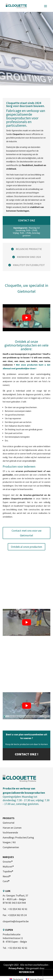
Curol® (6, 881)
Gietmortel (8, 823)
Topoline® (8, 871)
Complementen (11, 847)
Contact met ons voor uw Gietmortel (26, 533)
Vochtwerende (10, 832)
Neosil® (7, 876)
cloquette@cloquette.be (16, 921)
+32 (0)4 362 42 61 (18, 909)
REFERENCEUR (26, 972)
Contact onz (27, 220)
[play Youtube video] (27, 318)
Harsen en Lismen (12, 828)
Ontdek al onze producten (26, 547)
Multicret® (8, 867)
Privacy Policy (16, 968)
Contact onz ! (27, 754)
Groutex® (8, 862)
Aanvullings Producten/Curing (18, 837)
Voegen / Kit (9, 842)
